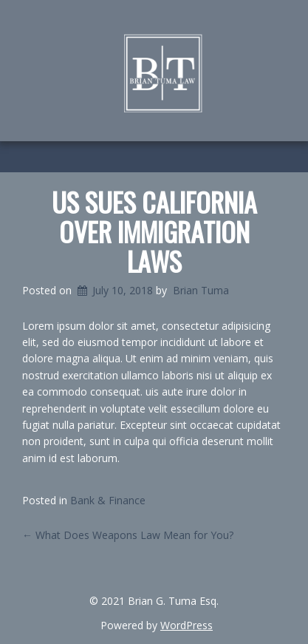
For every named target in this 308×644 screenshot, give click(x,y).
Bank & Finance (108, 500)
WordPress (186, 625)
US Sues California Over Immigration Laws (154, 231)
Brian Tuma (201, 290)
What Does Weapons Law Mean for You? (128, 535)
